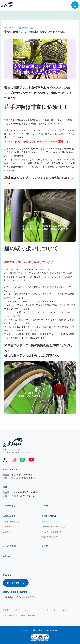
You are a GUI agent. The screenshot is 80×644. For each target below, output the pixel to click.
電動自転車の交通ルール (28, 28)
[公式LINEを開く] (22, 460)
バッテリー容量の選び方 (52, 532)
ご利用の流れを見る (11, 522)
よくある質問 (9, 546)
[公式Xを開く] (5, 460)
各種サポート (8, 527)
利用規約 (7, 610)
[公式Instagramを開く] (14, 460)
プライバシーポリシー (23, 610)
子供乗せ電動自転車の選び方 (53, 527)
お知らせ (7, 556)
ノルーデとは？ (10, 506)
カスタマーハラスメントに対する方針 (51, 610)
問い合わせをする (16, 583)
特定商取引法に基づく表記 (14, 616)
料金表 (45, 506)
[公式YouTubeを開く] (31, 460)
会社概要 (32, 616)
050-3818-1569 (15, 592)
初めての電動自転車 (50, 537)
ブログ (45, 546)
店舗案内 (7, 532)
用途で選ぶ (46, 522)
